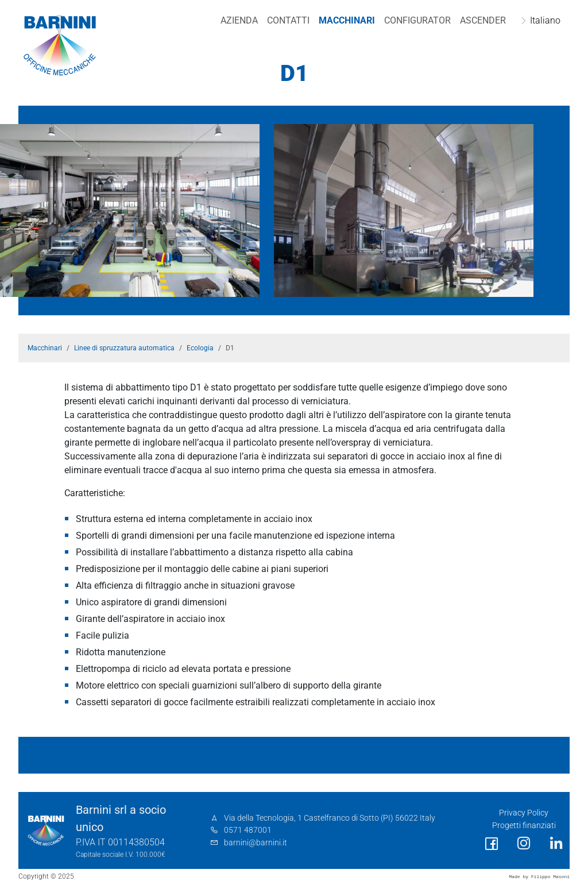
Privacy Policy (524, 813)
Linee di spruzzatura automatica (124, 348)
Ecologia (200, 348)
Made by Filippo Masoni (539, 877)
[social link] (492, 844)
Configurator (417, 20)
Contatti (288, 20)
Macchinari (347, 20)
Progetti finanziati (524, 826)
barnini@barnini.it (256, 843)
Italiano (545, 20)
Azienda (239, 20)
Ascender (483, 20)
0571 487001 (248, 830)
